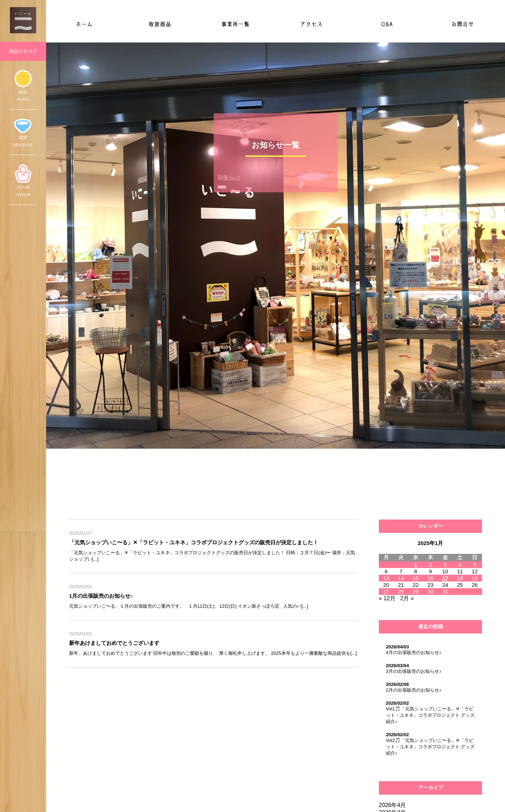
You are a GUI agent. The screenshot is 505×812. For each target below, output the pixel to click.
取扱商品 (160, 24)
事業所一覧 (235, 24)
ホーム (84, 24)
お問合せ (462, 24)
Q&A (387, 24)
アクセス (311, 24)
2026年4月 (392, 805)
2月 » (407, 598)
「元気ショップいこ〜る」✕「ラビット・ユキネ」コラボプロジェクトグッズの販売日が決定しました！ (194, 542)
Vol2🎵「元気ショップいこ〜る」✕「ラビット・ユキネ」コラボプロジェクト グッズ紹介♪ (430, 747)
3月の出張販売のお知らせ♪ (414, 671)
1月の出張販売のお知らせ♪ (101, 596)
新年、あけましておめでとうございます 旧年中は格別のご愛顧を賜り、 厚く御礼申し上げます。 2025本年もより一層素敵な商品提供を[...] (213, 653)
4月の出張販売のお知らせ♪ (414, 652)
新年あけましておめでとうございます (114, 643)
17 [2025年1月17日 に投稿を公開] (445, 578)
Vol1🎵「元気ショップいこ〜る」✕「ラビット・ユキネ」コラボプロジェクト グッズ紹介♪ (430, 715)
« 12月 (387, 598)
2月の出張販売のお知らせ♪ (414, 690)
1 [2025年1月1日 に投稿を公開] (416, 565)
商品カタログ (23, 51)
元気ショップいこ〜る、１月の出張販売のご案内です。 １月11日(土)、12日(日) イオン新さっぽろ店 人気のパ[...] (189, 606)
